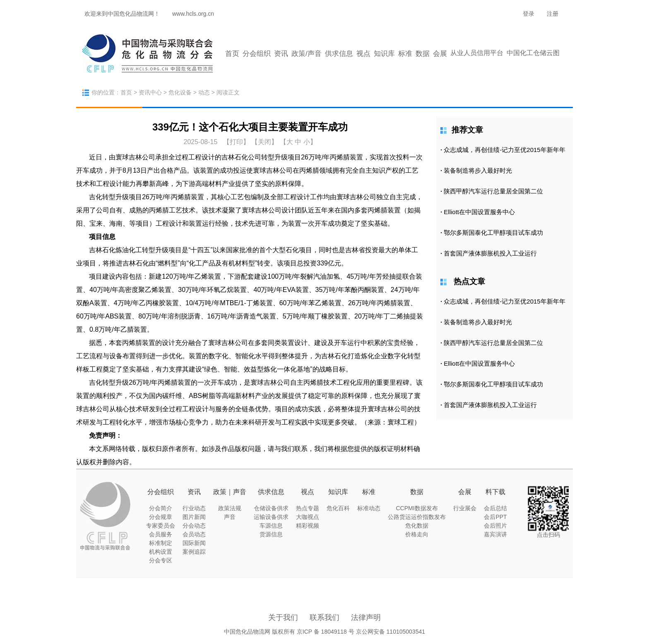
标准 (405, 54)
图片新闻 (194, 517)
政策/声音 (306, 54)
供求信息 (339, 54)
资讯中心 (150, 92)
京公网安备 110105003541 (391, 632)
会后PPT (495, 517)
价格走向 (417, 534)
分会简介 (161, 508)
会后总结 (495, 508)
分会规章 (161, 517)
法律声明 (366, 617)
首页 (232, 54)
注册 (553, 14)
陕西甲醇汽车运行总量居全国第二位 (493, 191)
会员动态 (194, 534)
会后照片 (495, 526)
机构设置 (161, 552)
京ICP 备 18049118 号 (326, 632)
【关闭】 (264, 142)
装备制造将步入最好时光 (478, 170)
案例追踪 (194, 552)
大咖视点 (308, 517)
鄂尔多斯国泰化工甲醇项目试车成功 (493, 233)
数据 (423, 54)
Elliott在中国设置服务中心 (479, 212)
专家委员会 (161, 526)
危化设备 (180, 92)
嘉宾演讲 (495, 534)
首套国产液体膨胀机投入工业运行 (490, 253)
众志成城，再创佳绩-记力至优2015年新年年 (504, 150)
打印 (236, 142)
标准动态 (369, 508)
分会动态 (194, 526)
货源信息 (271, 534)
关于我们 (283, 617)
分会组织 (257, 54)
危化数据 (417, 526)
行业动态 (194, 508)
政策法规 (230, 508)
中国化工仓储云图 (533, 53)
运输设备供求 (271, 517)
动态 (204, 92)
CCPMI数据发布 (417, 508)
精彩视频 (308, 526)
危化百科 (338, 508)
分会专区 (161, 560)
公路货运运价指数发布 (417, 517)
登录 (529, 14)
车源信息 (271, 526)
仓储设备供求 (271, 508)
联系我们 (324, 617)
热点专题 (308, 508)
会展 (440, 54)
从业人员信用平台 (477, 53)
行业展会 (465, 508)
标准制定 (161, 543)
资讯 (281, 54)
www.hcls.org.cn (193, 14)
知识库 (384, 54)
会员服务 (161, 534)
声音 (230, 517)
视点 (363, 54)
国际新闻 (194, 543)
